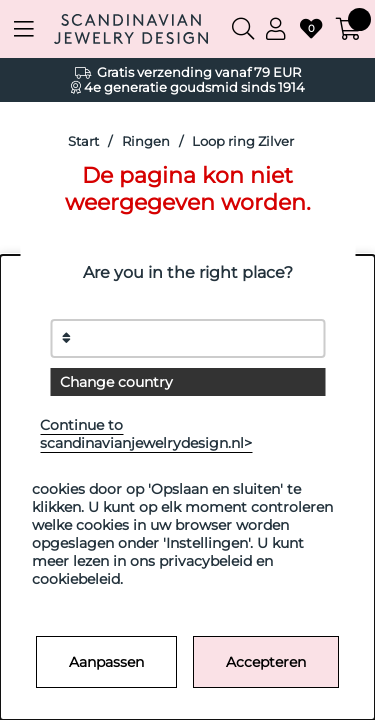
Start (83, 141)
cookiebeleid (76, 579)
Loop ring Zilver (243, 141)
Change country (116, 382)
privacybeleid (205, 561)
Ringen (146, 141)
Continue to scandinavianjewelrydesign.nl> (146, 434)
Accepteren (266, 662)
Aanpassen (106, 662)
